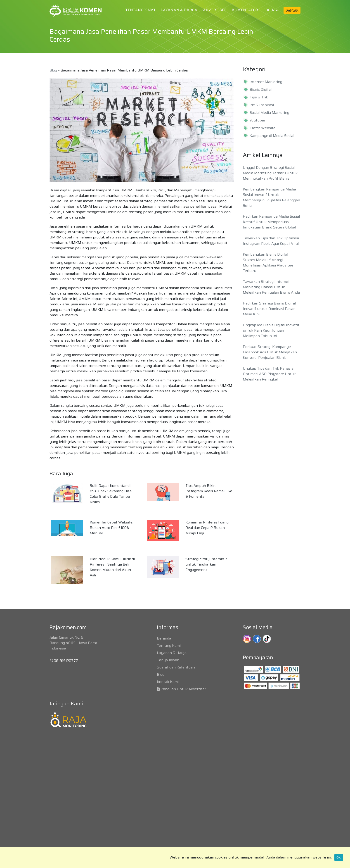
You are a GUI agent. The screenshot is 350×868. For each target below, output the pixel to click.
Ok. (339, 857)
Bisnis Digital (261, 90)
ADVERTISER (215, 10)
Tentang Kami (169, 646)
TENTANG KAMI (140, 10)
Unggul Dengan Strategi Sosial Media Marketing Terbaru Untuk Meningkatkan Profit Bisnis (270, 173)
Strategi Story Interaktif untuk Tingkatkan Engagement (206, 564)
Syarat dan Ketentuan (176, 667)
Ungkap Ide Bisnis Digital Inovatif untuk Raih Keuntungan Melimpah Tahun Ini (271, 330)
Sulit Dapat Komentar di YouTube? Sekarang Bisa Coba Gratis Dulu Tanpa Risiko (111, 494)
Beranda (164, 638)
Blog (53, 70)
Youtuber (257, 120)
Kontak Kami (168, 682)
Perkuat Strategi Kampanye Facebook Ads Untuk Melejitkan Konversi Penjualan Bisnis (270, 352)
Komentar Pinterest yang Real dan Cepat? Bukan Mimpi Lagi (207, 528)
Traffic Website (262, 128)
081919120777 (64, 661)
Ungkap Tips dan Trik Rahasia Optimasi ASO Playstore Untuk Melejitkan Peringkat (269, 374)
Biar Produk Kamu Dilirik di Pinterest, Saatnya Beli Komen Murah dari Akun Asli (112, 567)
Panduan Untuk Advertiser (183, 689)
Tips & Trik (259, 97)
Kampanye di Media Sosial (272, 136)
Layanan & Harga (172, 653)
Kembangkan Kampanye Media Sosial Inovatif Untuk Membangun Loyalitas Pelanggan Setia (271, 197)
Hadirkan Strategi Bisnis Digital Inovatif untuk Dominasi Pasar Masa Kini (269, 309)
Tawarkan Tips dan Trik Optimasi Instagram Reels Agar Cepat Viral (271, 241)
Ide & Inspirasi (262, 105)
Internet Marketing (266, 82)
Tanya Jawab (168, 660)
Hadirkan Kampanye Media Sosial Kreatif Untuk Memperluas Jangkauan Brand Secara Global (271, 222)
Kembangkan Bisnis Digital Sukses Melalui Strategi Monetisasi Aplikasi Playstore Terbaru (268, 263)
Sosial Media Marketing (269, 113)
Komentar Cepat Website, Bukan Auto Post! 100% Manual (111, 528)
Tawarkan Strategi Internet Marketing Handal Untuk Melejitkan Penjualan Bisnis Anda (271, 287)
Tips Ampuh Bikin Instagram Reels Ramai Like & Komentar (209, 491)
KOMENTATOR (245, 10)
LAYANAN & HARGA (179, 10)
